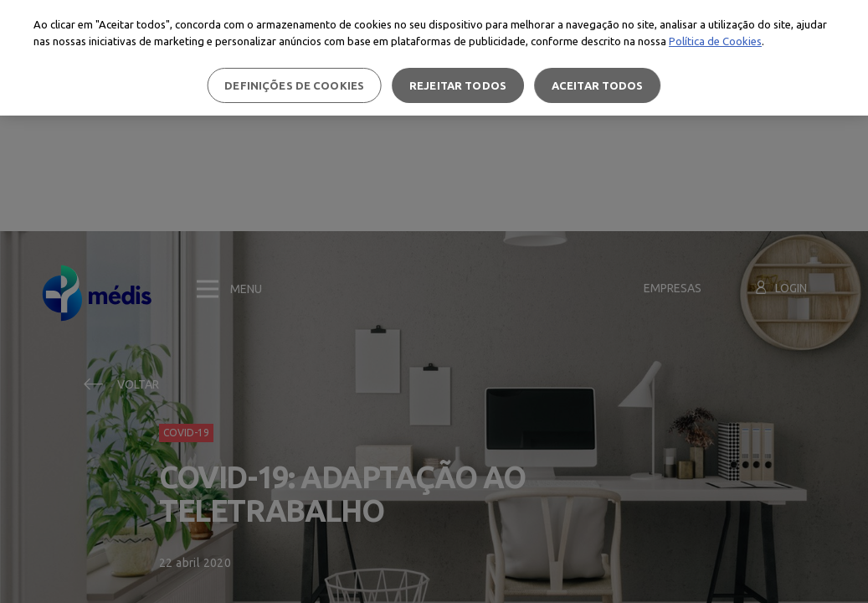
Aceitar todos (598, 85)
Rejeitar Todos (458, 85)
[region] (434, 58)
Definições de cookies (294, 85)
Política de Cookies (715, 41)
